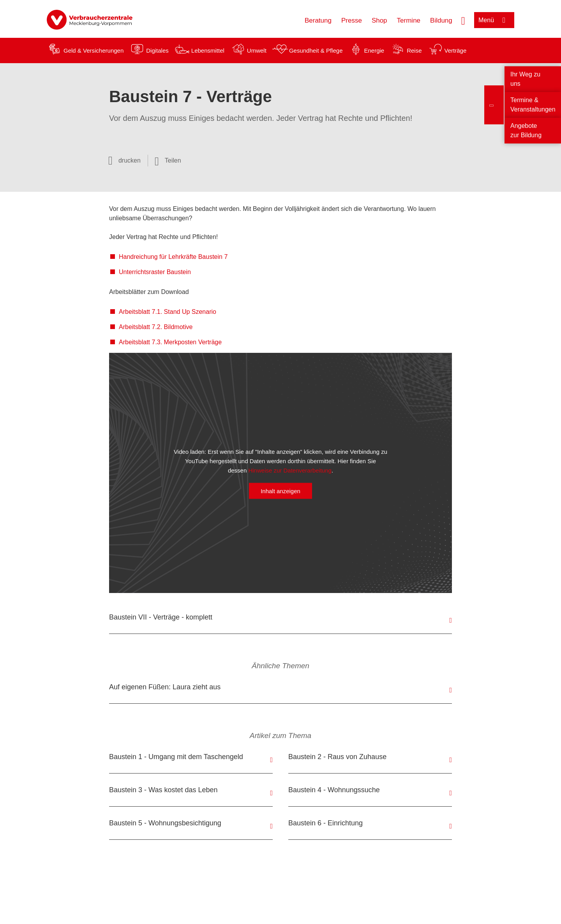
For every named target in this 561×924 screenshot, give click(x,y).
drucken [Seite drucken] (130, 160)
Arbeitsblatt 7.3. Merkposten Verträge (170, 342)
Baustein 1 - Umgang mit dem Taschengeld (176, 757)
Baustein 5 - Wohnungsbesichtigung (165, 823)
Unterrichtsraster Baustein (155, 272)
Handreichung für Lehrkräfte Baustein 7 (173, 257)
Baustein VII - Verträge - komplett (161, 617)
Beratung (318, 20)
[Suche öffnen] (463, 20)
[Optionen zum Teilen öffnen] (168, 161)
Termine (409, 20)
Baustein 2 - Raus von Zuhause (337, 757)
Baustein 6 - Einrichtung (325, 823)
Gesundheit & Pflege (316, 50)
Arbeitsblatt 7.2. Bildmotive (156, 327)
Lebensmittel (208, 50)
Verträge (456, 50)
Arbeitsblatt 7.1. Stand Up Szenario (168, 312)
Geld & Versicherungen (93, 50)
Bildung (441, 20)
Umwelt (257, 50)
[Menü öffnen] (494, 20)
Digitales (157, 50)
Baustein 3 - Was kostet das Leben (163, 790)
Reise (414, 50)
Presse (352, 20)
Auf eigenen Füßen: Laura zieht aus (165, 687)
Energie (374, 50)
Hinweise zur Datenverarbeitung (290, 470)
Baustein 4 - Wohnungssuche (334, 790)
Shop (379, 20)
